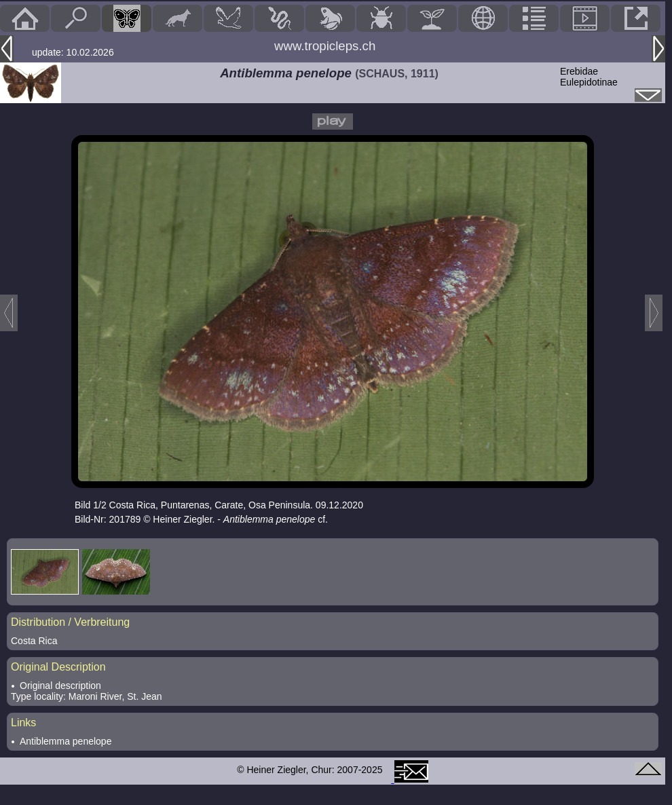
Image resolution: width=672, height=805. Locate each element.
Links (23, 723)
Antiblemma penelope (66, 741)
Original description (60, 686)
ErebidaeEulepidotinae (589, 77)
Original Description (58, 667)
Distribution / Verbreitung (70, 622)
